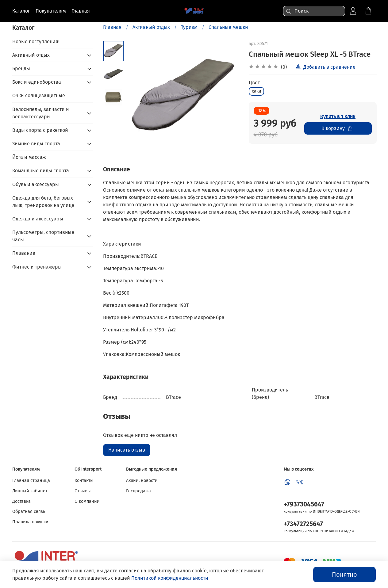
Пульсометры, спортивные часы (43, 236)
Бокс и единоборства (37, 82)
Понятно (344, 575)
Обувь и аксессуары (36, 184)
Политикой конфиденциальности (170, 578)
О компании (87, 501)
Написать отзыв (127, 450)
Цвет (254, 83)
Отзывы (83, 491)
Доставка (21, 501)
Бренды (21, 69)
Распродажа (138, 491)
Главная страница (31, 481)
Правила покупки (30, 522)
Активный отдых (151, 27)
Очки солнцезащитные (39, 95)
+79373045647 (304, 504)
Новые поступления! (36, 42)
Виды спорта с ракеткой (40, 130)
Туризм (189, 27)
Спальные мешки (228, 27)
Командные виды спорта (41, 171)
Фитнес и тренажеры (37, 267)
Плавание (24, 253)
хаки (256, 91)
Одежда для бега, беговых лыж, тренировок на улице (43, 202)
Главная (112, 27)
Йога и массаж (29, 157)
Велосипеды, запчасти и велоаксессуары (41, 113)
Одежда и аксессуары (38, 219)
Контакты (84, 481)
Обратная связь (29, 512)
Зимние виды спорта (36, 144)
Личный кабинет (30, 491)
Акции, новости (142, 481)
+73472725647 (303, 524)
